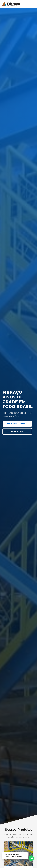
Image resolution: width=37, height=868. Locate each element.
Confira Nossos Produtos (17, 424)
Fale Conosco (17, 431)
